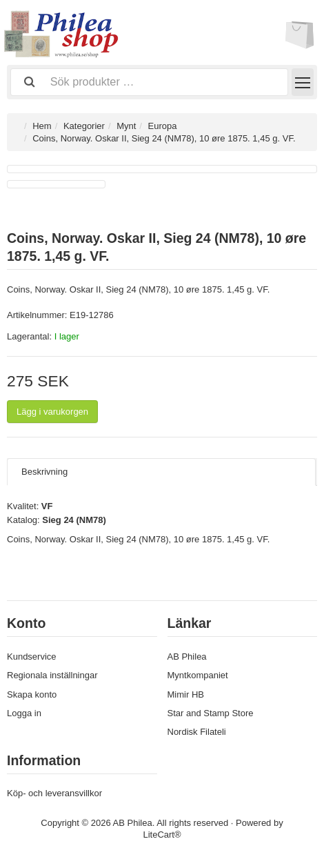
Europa (163, 126)
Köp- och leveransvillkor (54, 793)
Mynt (126, 126)
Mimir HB (186, 694)
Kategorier (84, 126)
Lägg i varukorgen (52, 412)
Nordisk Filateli (197, 732)
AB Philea (187, 657)
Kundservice (32, 657)
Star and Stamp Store (211, 713)
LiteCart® (162, 835)
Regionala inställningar (52, 675)
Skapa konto (32, 694)
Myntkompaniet (198, 675)
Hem (42, 126)
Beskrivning (44, 472)
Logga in (24, 713)
